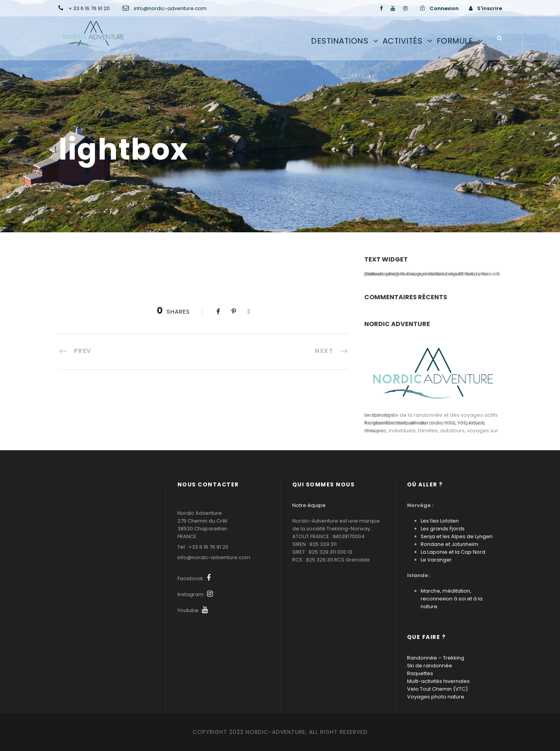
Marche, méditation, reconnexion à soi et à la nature (452, 599)
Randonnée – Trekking (436, 658)
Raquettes (420, 673)
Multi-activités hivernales (438, 681)
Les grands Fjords (443, 529)
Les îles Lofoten (440, 521)
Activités (403, 41)
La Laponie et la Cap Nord (453, 552)
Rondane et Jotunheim (449, 544)
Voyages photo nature (436, 697)
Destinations (340, 41)
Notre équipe (309, 505)
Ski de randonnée (430, 666)
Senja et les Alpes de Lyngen (457, 536)
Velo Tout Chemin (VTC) (437, 689)
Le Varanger (436, 560)
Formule (455, 41)
